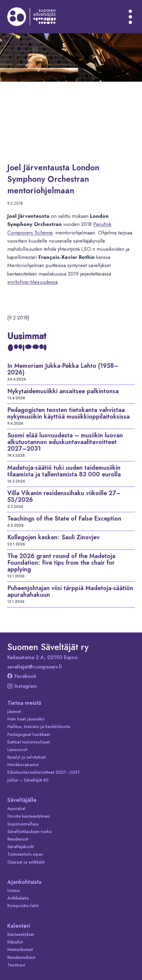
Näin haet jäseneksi (26, 719)
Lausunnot (17, 750)
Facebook (22, 676)
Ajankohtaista (24, 882)
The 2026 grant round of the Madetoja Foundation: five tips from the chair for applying (61, 563)
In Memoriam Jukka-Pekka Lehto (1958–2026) (63, 369)
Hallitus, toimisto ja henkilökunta (39, 727)
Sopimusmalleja (23, 824)
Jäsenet (14, 711)
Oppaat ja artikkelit (26, 862)
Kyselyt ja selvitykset (26, 757)
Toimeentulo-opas (25, 854)
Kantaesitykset (21, 934)
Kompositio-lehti (23, 906)
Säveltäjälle (22, 800)
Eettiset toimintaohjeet (29, 742)
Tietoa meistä (24, 703)
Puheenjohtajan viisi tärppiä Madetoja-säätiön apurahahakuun (70, 591)
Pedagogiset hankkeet (29, 734)
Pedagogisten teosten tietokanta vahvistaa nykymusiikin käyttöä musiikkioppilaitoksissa (68, 413)
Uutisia (13, 890)
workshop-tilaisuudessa (32, 282)
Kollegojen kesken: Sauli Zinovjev (53, 537)
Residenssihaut (21, 957)
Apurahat (16, 808)
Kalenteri (19, 926)
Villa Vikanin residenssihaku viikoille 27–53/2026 (64, 497)
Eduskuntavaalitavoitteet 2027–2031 (43, 772)
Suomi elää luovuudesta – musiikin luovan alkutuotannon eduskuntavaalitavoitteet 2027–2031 (65, 442)
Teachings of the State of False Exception (64, 519)
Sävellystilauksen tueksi (30, 831)
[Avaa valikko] (130, 17)
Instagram (22, 686)
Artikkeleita (18, 898)
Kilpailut (15, 942)
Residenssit (18, 839)
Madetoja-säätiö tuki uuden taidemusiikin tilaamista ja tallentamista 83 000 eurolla (64, 471)
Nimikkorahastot (23, 765)
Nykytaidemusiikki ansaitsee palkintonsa (63, 391)
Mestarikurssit (20, 949)
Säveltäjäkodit (21, 847)
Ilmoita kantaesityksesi (29, 816)
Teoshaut (16, 965)
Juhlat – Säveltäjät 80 (28, 780)
